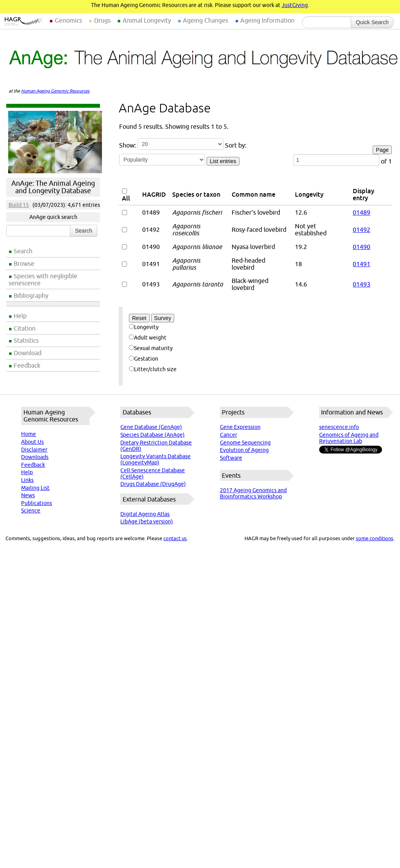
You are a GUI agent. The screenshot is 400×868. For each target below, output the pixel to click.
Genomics (68, 20)
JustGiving (295, 5)
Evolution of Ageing (244, 450)
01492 (362, 229)
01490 (362, 247)
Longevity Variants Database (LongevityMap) (155, 459)
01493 (362, 284)
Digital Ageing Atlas (145, 514)
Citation (25, 328)
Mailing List (35, 488)
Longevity (144, 327)
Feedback (27, 365)
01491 (362, 264)
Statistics (26, 340)
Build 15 (19, 205)
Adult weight (148, 338)
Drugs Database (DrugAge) (153, 484)
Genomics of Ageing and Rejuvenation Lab (349, 438)
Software (231, 458)
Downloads (35, 457)
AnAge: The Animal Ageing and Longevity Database (53, 187)
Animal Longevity (147, 20)
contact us (175, 538)
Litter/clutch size (153, 369)
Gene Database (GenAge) (151, 427)
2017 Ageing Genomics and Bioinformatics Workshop (253, 493)
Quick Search (372, 22)
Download (28, 353)
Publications (37, 503)
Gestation (144, 359)
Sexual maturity (151, 348)
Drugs (102, 20)
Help (20, 316)
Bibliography (31, 295)
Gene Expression (240, 427)
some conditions (375, 538)
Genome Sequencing (245, 443)
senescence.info (339, 427)
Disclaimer (34, 450)
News (28, 495)
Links (27, 480)
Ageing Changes (205, 20)
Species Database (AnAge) (153, 435)
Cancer (229, 435)
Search (23, 251)
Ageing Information (267, 20)
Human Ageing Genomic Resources (55, 91)
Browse (24, 263)
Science (31, 510)
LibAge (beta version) (147, 521)
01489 (362, 212)
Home (29, 434)
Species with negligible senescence (43, 279)
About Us (32, 442)
